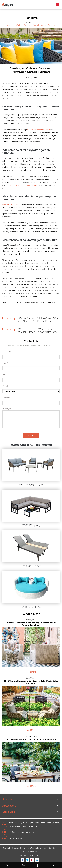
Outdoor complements (11, 205)
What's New (31, 614)
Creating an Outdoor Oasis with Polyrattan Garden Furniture (31, 25)
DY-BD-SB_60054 (31, 607)
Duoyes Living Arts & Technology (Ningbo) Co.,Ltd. (34, 848)
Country (6, 386)
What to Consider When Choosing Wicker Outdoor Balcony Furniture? (38, 331)
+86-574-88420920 (13, 838)
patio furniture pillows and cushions (23, 185)
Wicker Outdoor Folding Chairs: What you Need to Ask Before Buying (39, 320)
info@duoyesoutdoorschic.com (18, 832)
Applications (9, 806)
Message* (7, 409)
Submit (31, 436)
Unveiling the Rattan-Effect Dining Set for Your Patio (31, 739)
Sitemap (23, 855)
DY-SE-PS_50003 (31, 525)
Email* (5, 363)
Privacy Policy (34, 855)
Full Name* (7, 352)
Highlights (33, 22)
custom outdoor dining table (38, 130)
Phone (5, 375)
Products (7, 800)
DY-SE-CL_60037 (31, 566)
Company (7, 398)
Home (25, 22)
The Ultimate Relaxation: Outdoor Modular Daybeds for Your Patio (31, 682)
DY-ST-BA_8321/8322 (31, 484)
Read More (31, 672)
